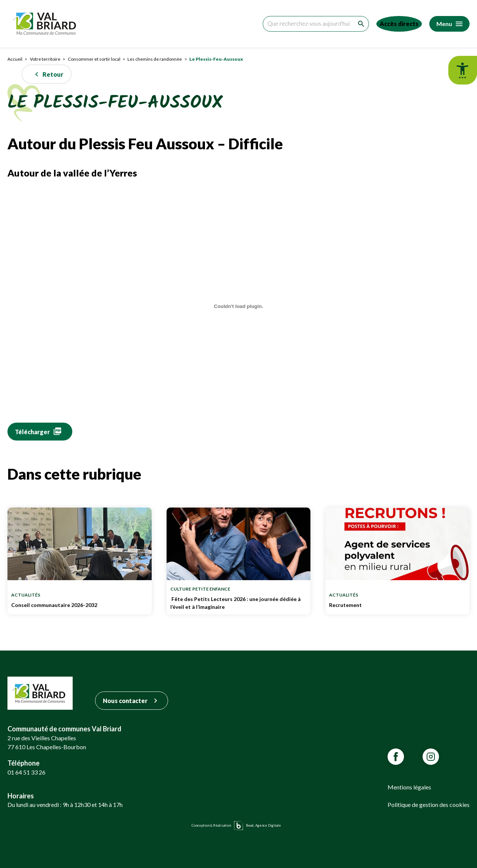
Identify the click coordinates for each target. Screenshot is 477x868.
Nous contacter (132, 701)
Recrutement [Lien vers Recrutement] (397, 607)
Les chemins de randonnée (155, 59)
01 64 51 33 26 (26, 772)
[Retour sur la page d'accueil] (46, 24)
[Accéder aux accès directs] (396, 24)
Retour (48, 74)
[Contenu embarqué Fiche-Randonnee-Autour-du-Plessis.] (238, 306)
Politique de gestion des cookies (429, 805)
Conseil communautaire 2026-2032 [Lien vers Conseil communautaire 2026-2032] (80, 607)
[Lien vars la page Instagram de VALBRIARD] (431, 757)
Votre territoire (45, 59)
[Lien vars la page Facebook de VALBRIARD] (396, 757)
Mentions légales (409, 787)
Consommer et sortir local (94, 59)
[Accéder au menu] (449, 24)
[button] (47, 74)
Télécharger (32, 432)
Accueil (15, 59)
